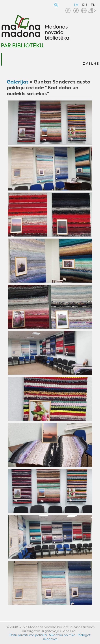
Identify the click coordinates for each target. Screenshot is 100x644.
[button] (90, 59)
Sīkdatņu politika (62, 635)
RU (84, 5)
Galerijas (18, 82)
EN (93, 5)
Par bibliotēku (22, 46)
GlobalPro (68, 631)
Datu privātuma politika (28, 635)
